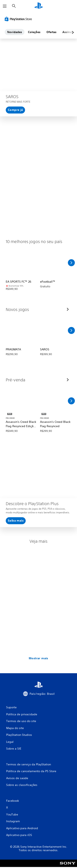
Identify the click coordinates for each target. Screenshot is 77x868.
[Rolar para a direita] (71, 263)
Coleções (34, 32)
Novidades (15, 32)
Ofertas (51, 32)
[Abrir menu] (5, 6)
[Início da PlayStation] (39, 6)
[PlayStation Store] (19, 19)
